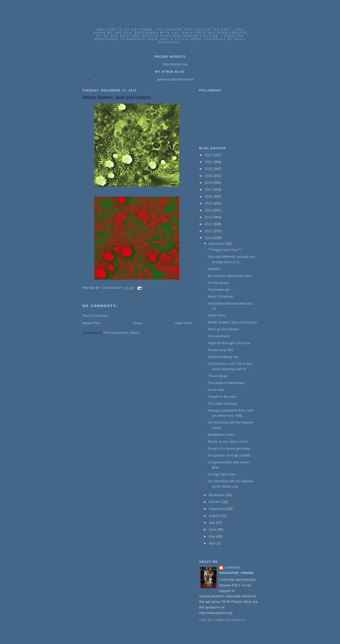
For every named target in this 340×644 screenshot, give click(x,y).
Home (138, 323)
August (215, 516)
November (217, 495)
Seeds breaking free (223, 357)
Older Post (183, 323)
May (212, 536)
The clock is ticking (222, 404)
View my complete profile (222, 620)
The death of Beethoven (226, 383)
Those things (218, 376)
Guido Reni (216, 315)
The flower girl (219, 290)
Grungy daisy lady (222, 474)
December (217, 244)
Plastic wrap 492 (220, 350)
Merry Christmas (220, 297)
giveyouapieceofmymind (175, 79)
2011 (209, 231)
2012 (209, 224)
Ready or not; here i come (228, 442)
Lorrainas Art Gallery (170, 22)
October (215, 502)
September (218, 509)
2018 (209, 183)
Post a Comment (95, 316)
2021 (209, 162)
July (212, 523)
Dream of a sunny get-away (229, 448)
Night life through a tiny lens (229, 343)
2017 (209, 189)
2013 (209, 217)
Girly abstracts (219, 336)
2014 (209, 210)
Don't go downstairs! (223, 329)
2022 (209, 155)
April (213, 543)
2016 (209, 196)
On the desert (218, 283)
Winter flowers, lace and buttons (232, 322)
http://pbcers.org (175, 64)
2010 (209, 238)
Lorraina (233, 568)
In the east (216, 390)
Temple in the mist (222, 397)
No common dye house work (230, 276)
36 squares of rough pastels (229, 455)
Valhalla (214, 269)
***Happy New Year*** (225, 250)
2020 (209, 169)
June (213, 529)
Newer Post (91, 323)
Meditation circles (221, 435)
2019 (209, 176)
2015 (209, 203)
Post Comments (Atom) (122, 333)
